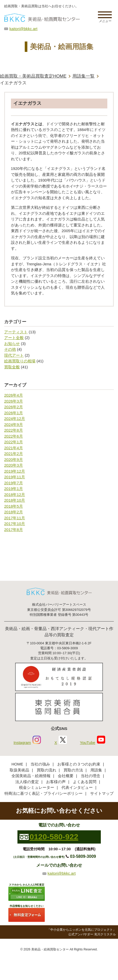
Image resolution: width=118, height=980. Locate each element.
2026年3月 (14, 401)
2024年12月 (15, 419)
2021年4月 (14, 448)
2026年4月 (14, 395)
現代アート (14, 355)
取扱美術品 (19, 770)
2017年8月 (14, 530)
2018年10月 (15, 500)
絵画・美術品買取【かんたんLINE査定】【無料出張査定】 (42, 18)
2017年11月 (15, 518)
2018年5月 (14, 506)
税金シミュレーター (37, 787)
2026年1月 (14, 413)
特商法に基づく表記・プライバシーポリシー (44, 793)
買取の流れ (46, 770)
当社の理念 (91, 776)
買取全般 (12, 367)
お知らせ (12, 344)
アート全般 (14, 338)
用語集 (96, 770)
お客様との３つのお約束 (79, 764)
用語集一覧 (83, 76)
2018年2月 (14, 512)
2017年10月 (15, 524)
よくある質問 (85, 782)
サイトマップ (102, 793)
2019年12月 (15, 471)
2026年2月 (14, 407)
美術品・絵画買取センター (50, 949)
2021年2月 (14, 454)
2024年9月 (14, 425)
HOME (17, 764)
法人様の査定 (27, 782)
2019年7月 (14, 483)
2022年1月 (14, 442)
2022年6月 (14, 436)
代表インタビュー (77, 787)
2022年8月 (14, 430)
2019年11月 (15, 477)
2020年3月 (14, 465)
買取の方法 (73, 770)
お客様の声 (56, 782)
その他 (10, 349)
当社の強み (40, 764)
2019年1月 (14, 489)
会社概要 (66, 776)
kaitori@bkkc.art (23, 29)
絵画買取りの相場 (20, 361)
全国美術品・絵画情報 (31, 776)
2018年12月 (15, 495)
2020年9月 (14, 460)
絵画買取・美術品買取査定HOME (33, 76)
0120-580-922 (54, 837)
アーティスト (16, 332)
